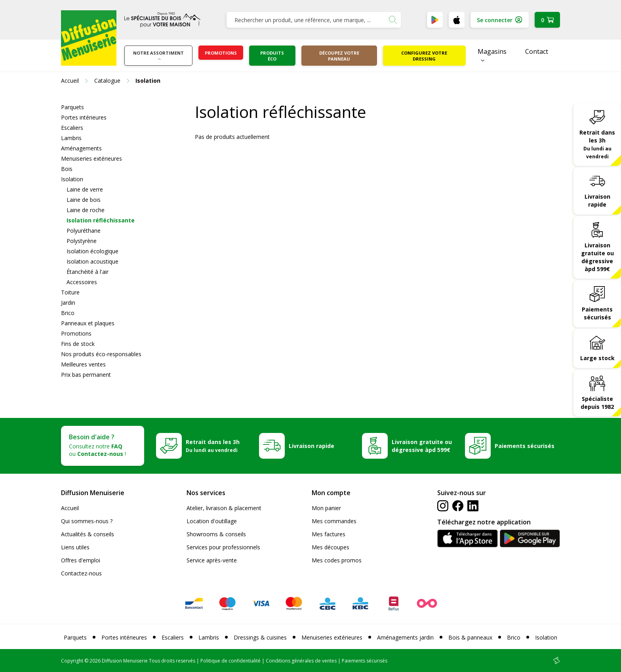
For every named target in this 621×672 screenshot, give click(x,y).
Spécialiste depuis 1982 (597, 403)
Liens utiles (75, 547)
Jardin (68, 303)
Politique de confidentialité (230, 661)
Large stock (597, 358)
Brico (68, 313)
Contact (537, 51)
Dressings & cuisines (260, 637)
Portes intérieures (84, 117)
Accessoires (82, 282)
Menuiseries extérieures (91, 159)
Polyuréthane (84, 231)
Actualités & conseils (88, 534)
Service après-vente (212, 560)
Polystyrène (82, 241)
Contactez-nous (81, 573)
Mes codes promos (337, 560)
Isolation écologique (92, 251)
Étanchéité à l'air (88, 272)
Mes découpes (331, 547)
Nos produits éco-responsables (101, 354)
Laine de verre (85, 189)
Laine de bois (84, 200)
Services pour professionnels (223, 547)
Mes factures (329, 534)
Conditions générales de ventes (301, 661)
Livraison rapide (597, 200)
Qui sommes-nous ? (87, 521)
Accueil (70, 508)
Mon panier (326, 508)
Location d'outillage (212, 521)
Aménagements (81, 148)
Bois (67, 169)
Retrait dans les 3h (597, 144)
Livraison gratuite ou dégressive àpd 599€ (597, 257)
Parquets (72, 107)
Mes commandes (334, 521)
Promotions (221, 53)
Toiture (70, 292)
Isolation (72, 179)
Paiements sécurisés (597, 313)
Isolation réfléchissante (101, 220)
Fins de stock (78, 344)
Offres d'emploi (81, 560)
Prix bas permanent (86, 375)
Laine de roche (86, 210)
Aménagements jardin (405, 637)
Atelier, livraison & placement (224, 508)
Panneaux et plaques (88, 323)
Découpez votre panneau (339, 56)
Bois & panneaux (470, 637)
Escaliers (72, 128)
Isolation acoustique (92, 261)
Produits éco (272, 56)
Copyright (72, 661)
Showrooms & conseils (216, 534)
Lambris (71, 138)
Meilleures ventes (83, 364)
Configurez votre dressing (424, 56)
